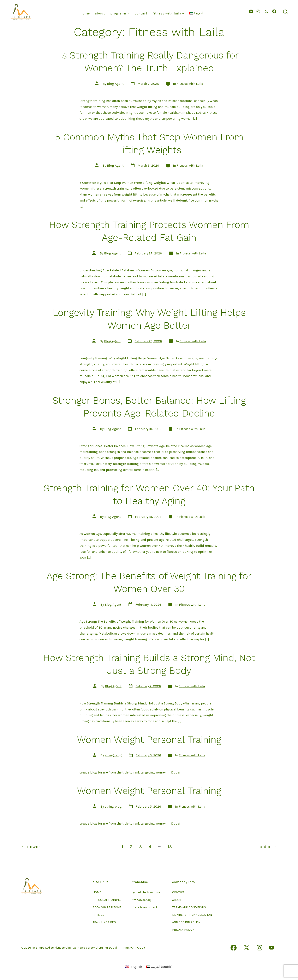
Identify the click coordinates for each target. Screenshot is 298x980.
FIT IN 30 (99, 915)
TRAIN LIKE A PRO (104, 922)
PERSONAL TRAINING (107, 900)
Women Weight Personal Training (149, 740)
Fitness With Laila (168, 13)
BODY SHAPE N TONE (107, 907)
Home (85, 13)
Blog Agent (115, 84)
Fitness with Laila (190, 84)
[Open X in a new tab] (266, 11)
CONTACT (178, 892)
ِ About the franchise (146, 892)
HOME (97, 892)
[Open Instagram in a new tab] (258, 11)
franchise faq (142, 900)
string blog (113, 755)
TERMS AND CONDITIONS (189, 907)
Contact (141, 13)
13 (170, 847)
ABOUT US (179, 900)
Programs (120, 13)
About (100, 13)
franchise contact (145, 907)
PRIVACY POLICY (183, 930)
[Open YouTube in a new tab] (251, 11)
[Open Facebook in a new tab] (274, 11)
